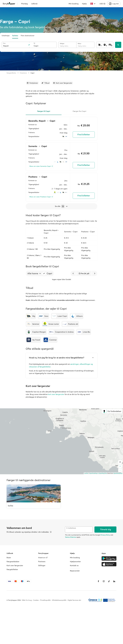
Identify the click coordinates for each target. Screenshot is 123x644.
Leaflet (86, 473)
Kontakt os (74, 565)
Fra (4, 43)
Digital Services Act (74, 600)
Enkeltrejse (6, 36)
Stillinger (42, 565)
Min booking (74, 4)
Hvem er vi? (43, 558)
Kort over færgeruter (15, 565)
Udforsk (34, 4)
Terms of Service (71, 537)
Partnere (42, 561)
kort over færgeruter (56, 394)
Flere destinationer (28, 36)
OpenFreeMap (93, 473)
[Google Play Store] (109, 558)
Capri (32, 73)
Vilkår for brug (27, 600)
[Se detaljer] (51, 532)
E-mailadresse (71, 528)
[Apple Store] (109, 564)
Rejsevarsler (75, 571)
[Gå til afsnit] (32, 83)
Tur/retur (15, 36)
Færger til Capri (44, 111)
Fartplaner (23, 73)
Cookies (36, 600)
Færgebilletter (11, 73)
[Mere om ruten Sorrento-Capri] (41, 166)
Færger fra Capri (79, 111)
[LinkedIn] (114, 581)
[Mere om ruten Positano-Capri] (41, 197)
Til (34, 43)
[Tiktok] (109, 581)
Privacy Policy (105, 535)
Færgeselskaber (13, 561)
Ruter (9, 558)
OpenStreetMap (118, 473)
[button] (44, 273)
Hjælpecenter (75, 561)
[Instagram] (104, 581)
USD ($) (102, 4)
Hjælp (84, 4)
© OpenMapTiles (102, 473)
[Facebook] (98, 581)
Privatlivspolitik (45, 600)
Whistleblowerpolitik (59, 600)
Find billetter (84, 135)
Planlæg (24, 4)
